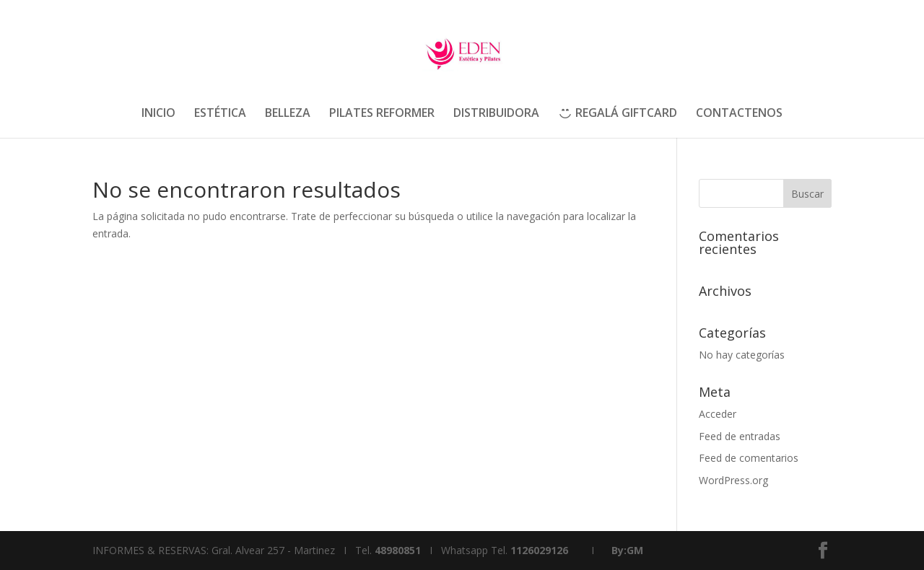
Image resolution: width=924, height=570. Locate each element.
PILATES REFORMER (382, 114)
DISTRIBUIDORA (496, 114)
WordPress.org (733, 480)
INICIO (158, 114)
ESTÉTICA (220, 114)
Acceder (718, 414)
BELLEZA (288, 114)
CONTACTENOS (739, 114)
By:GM (627, 550)
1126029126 (539, 550)
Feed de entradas (740, 436)
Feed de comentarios (749, 458)
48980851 (398, 550)
